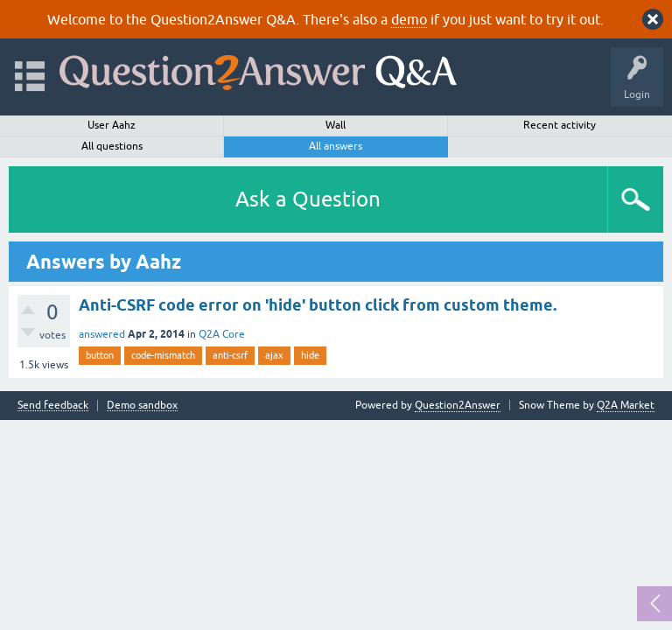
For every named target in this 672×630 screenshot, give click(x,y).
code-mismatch (163, 355)
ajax (274, 355)
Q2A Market (626, 405)
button (100, 355)
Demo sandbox (142, 406)
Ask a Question (308, 199)
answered (102, 334)
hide (310, 355)
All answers (336, 146)
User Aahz (112, 125)
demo (409, 19)
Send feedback (53, 406)
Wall (336, 125)
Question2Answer (458, 405)
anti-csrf (230, 355)
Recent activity (560, 125)
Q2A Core (222, 334)
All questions (112, 146)
